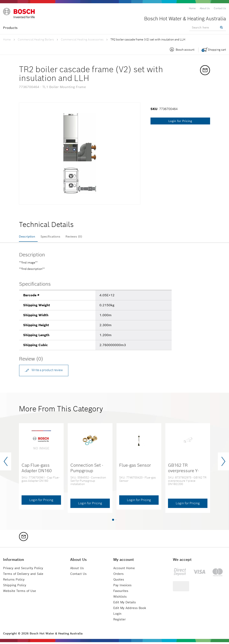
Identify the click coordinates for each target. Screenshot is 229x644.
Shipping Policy (16, 587)
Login (118, 615)
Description (28, 237)
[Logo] (20, 14)
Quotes (119, 581)
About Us (79, 570)
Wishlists (121, 598)
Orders (119, 576)
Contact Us (80, 576)
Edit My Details (125, 604)
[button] (113, 522)
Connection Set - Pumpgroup (87, 470)
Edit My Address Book (131, 610)
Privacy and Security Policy (25, 570)
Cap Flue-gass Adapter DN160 (37, 470)
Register (120, 621)
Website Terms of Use (20, 593)
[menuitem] (192, 8)
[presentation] (6, 463)
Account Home (125, 570)
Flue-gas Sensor (135, 467)
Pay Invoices (123, 587)
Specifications (55, 237)
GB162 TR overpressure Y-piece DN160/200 (185, 473)
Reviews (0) (82, 237)
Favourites (122, 593)
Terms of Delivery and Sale (24, 576)
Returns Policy (15, 581)
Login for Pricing (180, 121)
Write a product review (46, 371)
